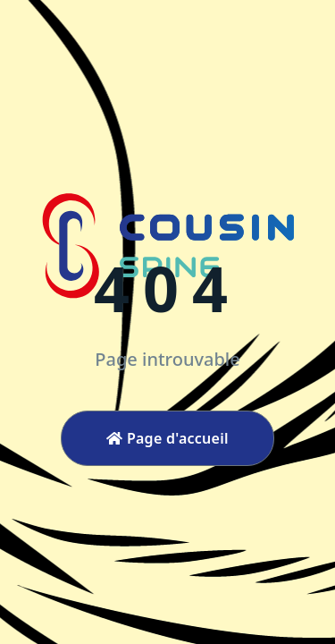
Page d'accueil (167, 438)
